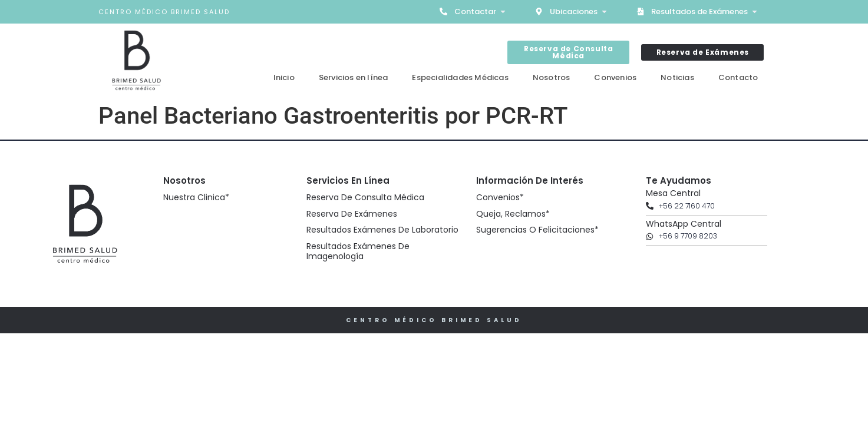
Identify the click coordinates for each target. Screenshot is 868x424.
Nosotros (552, 77)
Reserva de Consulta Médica (365, 197)
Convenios (615, 77)
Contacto (738, 77)
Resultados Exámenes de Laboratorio (382, 230)
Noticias (677, 77)
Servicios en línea (354, 77)
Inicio (284, 77)
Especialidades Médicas (460, 77)
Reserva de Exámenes (352, 214)
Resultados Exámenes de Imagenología (358, 251)
